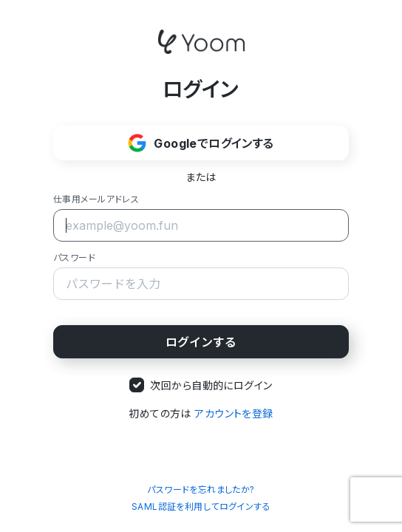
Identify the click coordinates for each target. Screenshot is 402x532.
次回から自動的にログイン (211, 385)
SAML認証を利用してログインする (201, 507)
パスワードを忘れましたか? (201, 490)
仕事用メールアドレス (96, 199)
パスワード (74, 258)
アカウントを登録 (234, 413)
